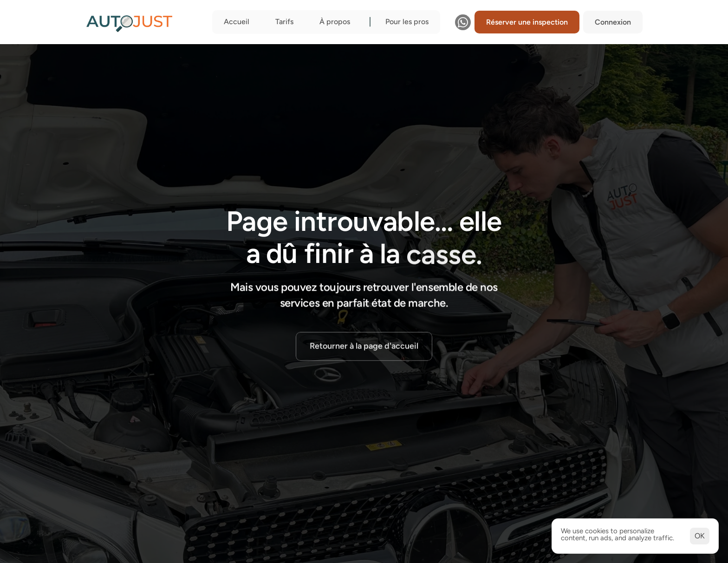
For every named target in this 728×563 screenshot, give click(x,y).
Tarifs (284, 22)
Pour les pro (405, 22)
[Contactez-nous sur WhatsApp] (463, 22)
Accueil (237, 22)
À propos (335, 22)
